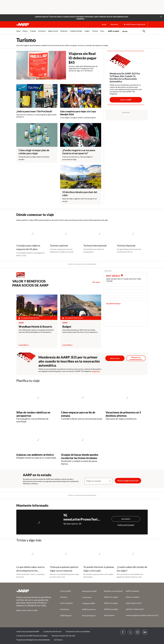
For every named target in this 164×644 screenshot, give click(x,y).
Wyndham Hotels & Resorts (35, 327)
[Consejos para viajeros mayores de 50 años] (32, 240)
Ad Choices (58, 640)
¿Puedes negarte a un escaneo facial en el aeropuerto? (79, 152)
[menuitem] (18, 32)
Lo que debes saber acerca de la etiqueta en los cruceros (30, 571)
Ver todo (96, 282)
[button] (161, 16)
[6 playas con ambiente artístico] (37, 443)
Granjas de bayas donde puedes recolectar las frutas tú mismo (80, 456)
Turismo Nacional (126, 245)
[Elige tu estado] (98, 481)
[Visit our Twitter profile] (130, 632)
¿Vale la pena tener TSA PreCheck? (34, 111)
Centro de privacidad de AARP (28, 631)
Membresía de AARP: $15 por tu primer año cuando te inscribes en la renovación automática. (69, 361)
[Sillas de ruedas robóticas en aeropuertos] (37, 404)
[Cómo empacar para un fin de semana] (82, 403)
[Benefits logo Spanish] (22, 278)
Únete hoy (96, 371)
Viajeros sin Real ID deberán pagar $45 (83, 58)
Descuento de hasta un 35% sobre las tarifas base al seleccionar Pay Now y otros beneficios (80, 331)
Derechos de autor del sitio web (63, 636)
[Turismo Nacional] (132, 239)
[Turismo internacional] (99, 239)
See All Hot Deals (113, 303)
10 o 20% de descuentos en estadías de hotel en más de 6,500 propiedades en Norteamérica (36, 331)
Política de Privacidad (126, 525)
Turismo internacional (95, 245)
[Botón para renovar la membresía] (136, 358)
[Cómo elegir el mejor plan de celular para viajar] (37, 143)
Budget (67, 327)
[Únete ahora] (115, 358)
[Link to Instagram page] (138, 632)
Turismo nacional (59, 245)
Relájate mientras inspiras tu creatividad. (36, 458)
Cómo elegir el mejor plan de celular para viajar (34, 152)
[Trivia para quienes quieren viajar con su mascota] (65, 561)
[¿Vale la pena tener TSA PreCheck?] (37, 101)
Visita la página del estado (128, 481)
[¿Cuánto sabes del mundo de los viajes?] (132, 561)
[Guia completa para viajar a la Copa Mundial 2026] (81, 101)
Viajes (21, 323)
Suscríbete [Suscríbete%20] (126, 519)
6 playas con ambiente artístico (35, 455)
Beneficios (114, 24)
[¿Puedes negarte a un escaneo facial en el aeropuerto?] (81, 143)
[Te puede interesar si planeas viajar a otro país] (99, 561)
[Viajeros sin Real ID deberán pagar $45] (59, 65)
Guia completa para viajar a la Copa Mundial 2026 (78, 113)
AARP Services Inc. (89, 609)
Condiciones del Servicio (52, 631)
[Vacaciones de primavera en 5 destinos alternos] (127, 403)
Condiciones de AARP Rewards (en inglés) (32, 636)
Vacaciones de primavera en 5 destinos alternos (123, 414)
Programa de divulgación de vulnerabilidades (33, 640)
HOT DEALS (113, 276)
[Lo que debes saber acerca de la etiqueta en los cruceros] (32, 561)
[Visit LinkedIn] (145, 632)
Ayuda (104, 24)
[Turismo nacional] (65, 239)
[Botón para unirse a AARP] (126, 100)
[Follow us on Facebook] (123, 632)
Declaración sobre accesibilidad (78, 631)
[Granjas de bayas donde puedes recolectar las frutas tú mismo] (82, 446)
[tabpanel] (128, 31)
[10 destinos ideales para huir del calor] (81, 185)
